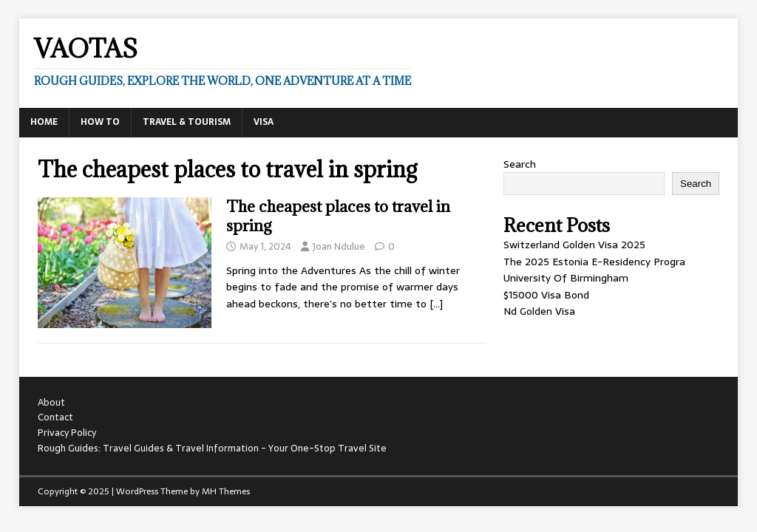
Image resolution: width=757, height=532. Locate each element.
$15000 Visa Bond (546, 295)
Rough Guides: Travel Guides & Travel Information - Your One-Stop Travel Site (212, 448)
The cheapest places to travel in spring (338, 216)
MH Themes (226, 491)
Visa (264, 122)
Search (520, 164)
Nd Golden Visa (539, 311)
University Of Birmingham (566, 278)
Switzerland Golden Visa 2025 (574, 245)
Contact (55, 417)
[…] (436, 304)
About (51, 402)
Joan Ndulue (339, 246)
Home (44, 122)
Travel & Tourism (187, 122)
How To (100, 122)
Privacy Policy (67, 433)
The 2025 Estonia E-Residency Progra (594, 262)
